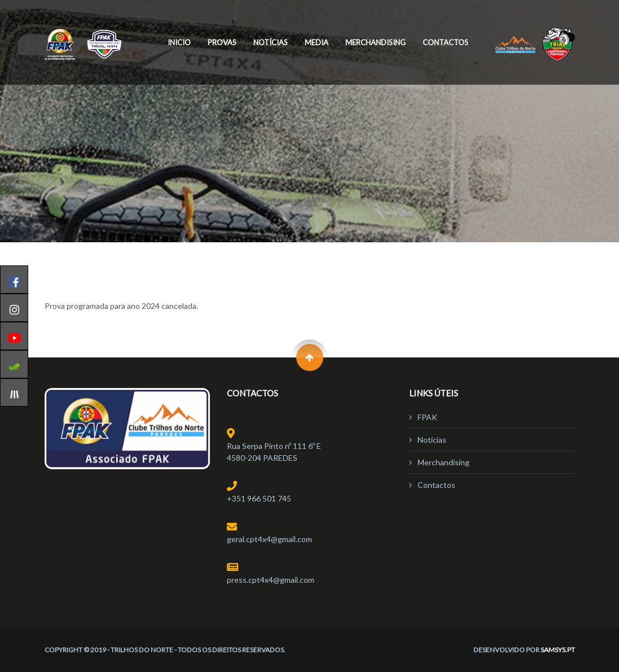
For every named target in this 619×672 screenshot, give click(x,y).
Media (317, 42)
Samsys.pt (558, 650)
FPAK (427, 417)
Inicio (179, 42)
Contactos (445, 42)
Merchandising (376, 42)
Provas (222, 42)
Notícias (271, 42)
